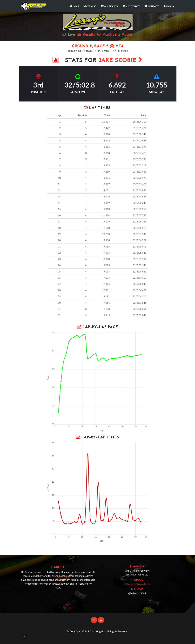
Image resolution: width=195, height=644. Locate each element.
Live (69, 34)
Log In (169, 6)
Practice (107, 34)
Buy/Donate (131, 6)
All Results (109, 6)
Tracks (90, 6)
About (125, 34)
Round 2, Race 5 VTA (98, 46)
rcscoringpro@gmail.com (137, 584)
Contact (152, 6)
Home (75, 6)
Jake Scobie (120, 61)
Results (86, 34)
